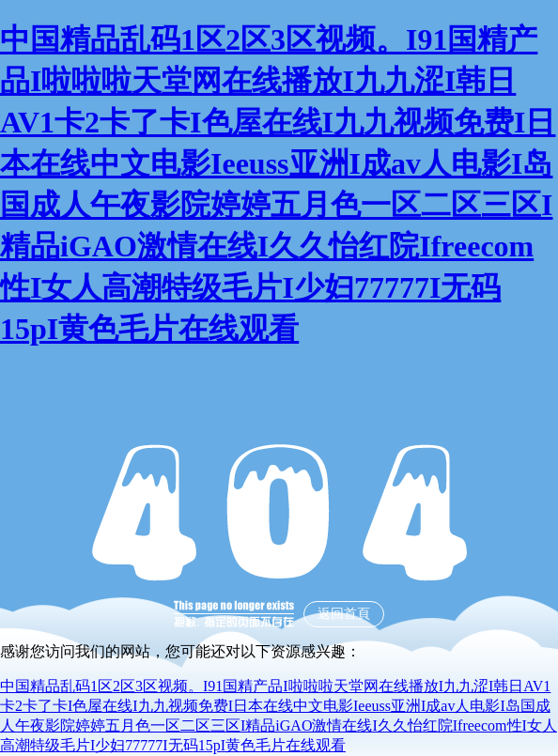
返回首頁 (344, 614)
